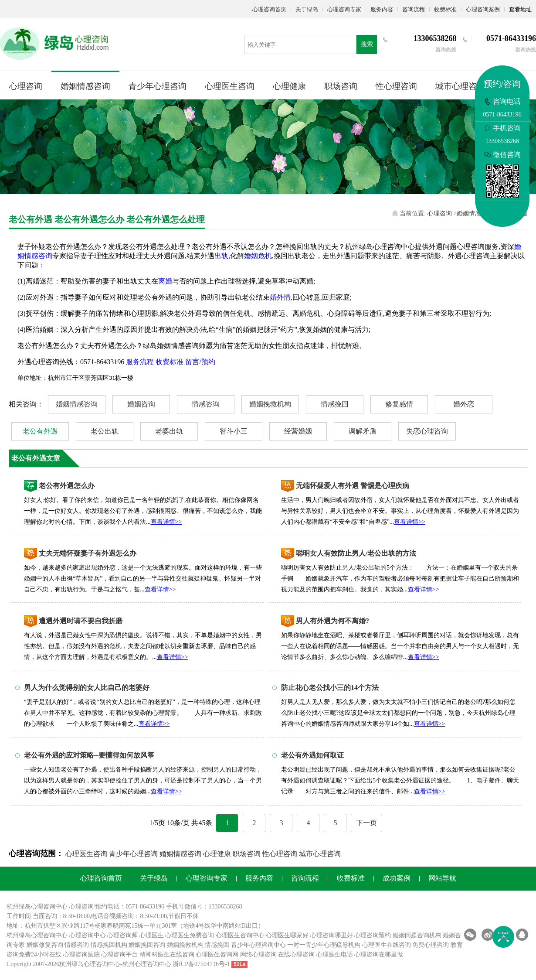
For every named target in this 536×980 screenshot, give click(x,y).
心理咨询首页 (269, 9)
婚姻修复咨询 (45, 945)
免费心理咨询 (431, 945)
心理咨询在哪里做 (379, 954)
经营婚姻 (298, 431)
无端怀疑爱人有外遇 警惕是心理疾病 (353, 486)
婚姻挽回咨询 (147, 945)
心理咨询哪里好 (332, 935)
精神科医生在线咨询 (167, 954)
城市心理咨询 (460, 86)
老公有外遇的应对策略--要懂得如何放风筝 (89, 755)
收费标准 (445, 9)
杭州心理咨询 (141, 964)
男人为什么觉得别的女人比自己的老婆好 (87, 688)
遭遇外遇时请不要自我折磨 (81, 621)
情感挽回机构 (109, 945)
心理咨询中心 (88, 935)
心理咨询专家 (344, 9)
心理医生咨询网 (217, 954)
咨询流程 (414, 9)
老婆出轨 (169, 431)
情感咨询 (206, 404)
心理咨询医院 (81, 954)
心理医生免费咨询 (190, 935)
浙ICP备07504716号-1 (201, 964)
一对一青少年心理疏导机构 (324, 945)
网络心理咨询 (258, 954)
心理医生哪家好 (287, 935)
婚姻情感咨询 (85, 86)
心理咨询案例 (483, 9)
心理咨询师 (122, 935)
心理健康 (289, 86)
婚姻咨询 (141, 404)
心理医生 (152, 935)
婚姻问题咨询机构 (417, 935)
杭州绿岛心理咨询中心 (37, 935)
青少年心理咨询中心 (258, 945)
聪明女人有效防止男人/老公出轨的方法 (356, 553)
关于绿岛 (307, 9)
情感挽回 (335, 404)
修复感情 (399, 404)
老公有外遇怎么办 (67, 486)
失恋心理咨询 (427, 431)
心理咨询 (26, 86)
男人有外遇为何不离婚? (332, 621)
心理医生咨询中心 (240, 935)
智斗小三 (234, 431)
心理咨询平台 (119, 954)
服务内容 (382, 9)
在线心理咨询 (296, 954)
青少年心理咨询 (158, 86)
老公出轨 (105, 431)
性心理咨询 (396, 86)
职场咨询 (341, 86)
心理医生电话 (335, 954)
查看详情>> (166, 522)
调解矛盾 (363, 431)
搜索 (367, 44)
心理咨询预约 (373, 935)
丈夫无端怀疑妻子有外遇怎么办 (88, 553)
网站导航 (442, 878)
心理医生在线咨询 (387, 945)
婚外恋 (464, 404)
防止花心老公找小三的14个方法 (330, 688)
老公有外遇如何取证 (312, 755)
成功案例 (397, 878)
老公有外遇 (40, 431)
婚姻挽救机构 (270, 404)
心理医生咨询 (230, 86)
